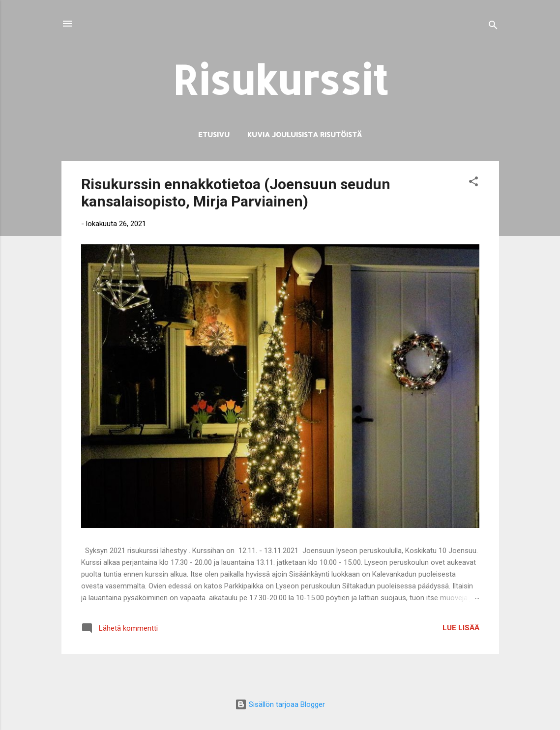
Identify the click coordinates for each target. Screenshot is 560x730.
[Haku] (493, 27)
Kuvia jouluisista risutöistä (305, 134)
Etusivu (214, 134)
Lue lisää (461, 628)
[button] (473, 183)
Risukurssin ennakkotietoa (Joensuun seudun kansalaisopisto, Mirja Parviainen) (236, 193)
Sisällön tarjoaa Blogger (280, 704)
